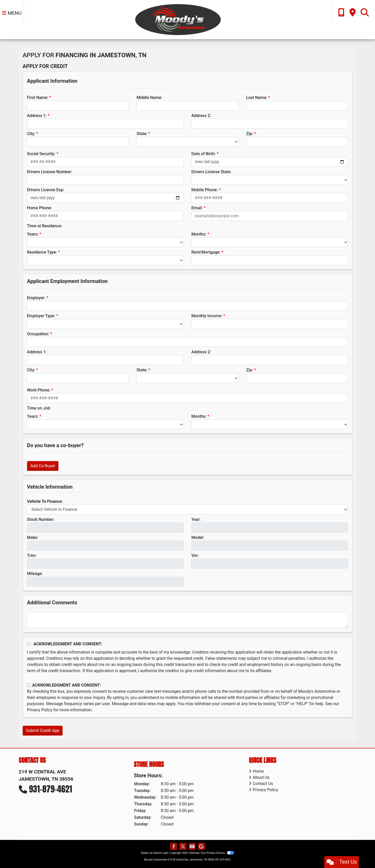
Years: (33, 234)
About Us (261, 777)
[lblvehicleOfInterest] (187, 510)
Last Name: (257, 98)
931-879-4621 (50, 789)
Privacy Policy (40, 710)
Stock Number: (41, 519)
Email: (197, 208)
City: (31, 134)
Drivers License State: (211, 172)
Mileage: (35, 574)
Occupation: (38, 334)
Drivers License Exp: (46, 190)
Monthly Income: (207, 316)
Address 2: (201, 116)
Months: (199, 234)
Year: (196, 519)
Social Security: (41, 154)
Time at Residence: (45, 226)
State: (142, 134)
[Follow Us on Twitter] (183, 847)
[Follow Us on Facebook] (174, 847)
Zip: (250, 134)
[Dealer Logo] (178, 19)
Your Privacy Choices (218, 853)
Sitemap (194, 853)
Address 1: (37, 116)
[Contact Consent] (29, 685)
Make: (33, 537)
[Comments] (187, 620)
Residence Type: (42, 252)
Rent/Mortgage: (206, 252)
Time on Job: (39, 408)
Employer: (36, 298)
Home (258, 771)
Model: (198, 537)
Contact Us (263, 784)
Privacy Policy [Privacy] (265, 790)
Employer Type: (41, 316)
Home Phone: (40, 208)
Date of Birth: (203, 154)
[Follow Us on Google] (201, 847)
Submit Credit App (43, 731)
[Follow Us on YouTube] (192, 847)
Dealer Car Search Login (155, 853)
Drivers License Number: (50, 172)
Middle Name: (149, 98)
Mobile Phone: (205, 190)
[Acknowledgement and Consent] (29, 644)
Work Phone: (39, 390)
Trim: (32, 556)
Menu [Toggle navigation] (12, 13)
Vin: (195, 556)
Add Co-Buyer (43, 466)
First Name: (38, 98)
